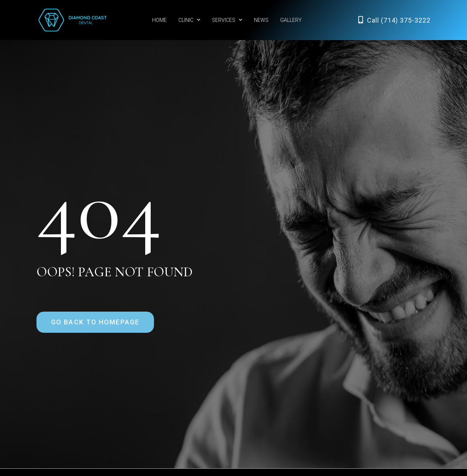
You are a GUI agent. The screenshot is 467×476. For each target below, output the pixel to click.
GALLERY (291, 20)
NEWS (261, 20)
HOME (159, 20)
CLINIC (189, 20)
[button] (95, 322)
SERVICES (227, 20)
